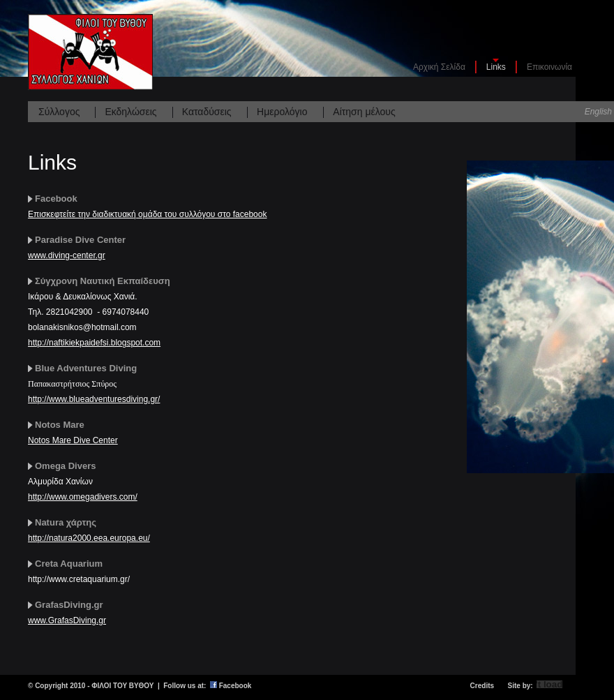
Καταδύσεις (207, 112)
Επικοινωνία (549, 67)
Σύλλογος (59, 112)
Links (496, 67)
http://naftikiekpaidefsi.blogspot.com (94, 343)
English (598, 112)
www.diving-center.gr (67, 255)
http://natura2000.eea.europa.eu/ (89, 538)
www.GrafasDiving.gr (67, 620)
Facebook (235, 686)
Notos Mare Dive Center (73, 440)
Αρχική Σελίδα (439, 67)
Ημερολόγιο (282, 112)
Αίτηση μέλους (364, 112)
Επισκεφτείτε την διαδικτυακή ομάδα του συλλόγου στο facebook (147, 214)
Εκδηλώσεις (130, 112)
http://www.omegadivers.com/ (83, 497)
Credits (482, 686)
